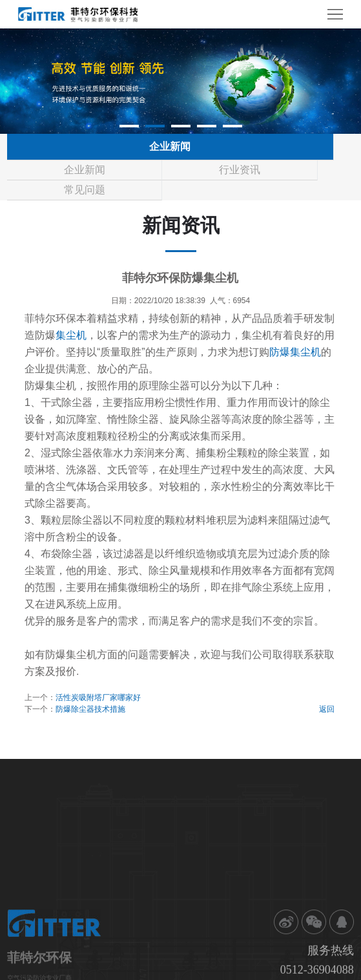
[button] (129, 126)
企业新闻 (85, 170)
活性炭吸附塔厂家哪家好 (98, 698)
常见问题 (85, 190)
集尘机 (71, 335)
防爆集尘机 (295, 352)
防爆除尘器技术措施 (90, 709)
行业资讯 (240, 170)
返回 (327, 709)
